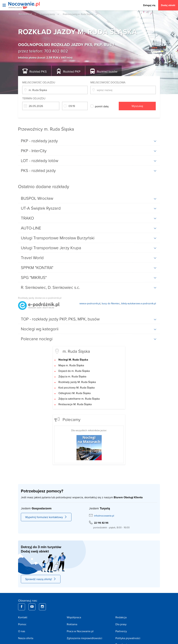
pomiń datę (102, 106)
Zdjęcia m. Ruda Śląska (72, 376)
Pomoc (22, 624)
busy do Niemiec (111, 303)
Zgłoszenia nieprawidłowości (84, 638)
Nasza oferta (26, 638)
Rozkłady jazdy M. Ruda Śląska (77, 382)
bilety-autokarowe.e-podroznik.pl (139, 303)
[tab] (89, 141)
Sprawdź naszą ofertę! (41, 579)
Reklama (72, 624)
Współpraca (74, 617)
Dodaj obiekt (168, 5)
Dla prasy (121, 624)
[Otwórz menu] (4, 5)
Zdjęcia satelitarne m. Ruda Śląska (79, 399)
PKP (72, 71)
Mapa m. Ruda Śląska (71, 365)
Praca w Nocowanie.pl (80, 631)
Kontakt (23, 617)
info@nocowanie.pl (104, 516)
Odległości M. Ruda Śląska (74, 393)
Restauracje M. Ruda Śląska (75, 404)
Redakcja (121, 617)
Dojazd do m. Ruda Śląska (74, 371)
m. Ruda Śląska (76, 351)
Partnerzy (121, 631)
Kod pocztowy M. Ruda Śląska (76, 387)
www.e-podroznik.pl (90, 303)
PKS (38, 71)
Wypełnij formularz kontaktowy (46, 517)
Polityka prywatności (128, 638)
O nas (22, 631)
